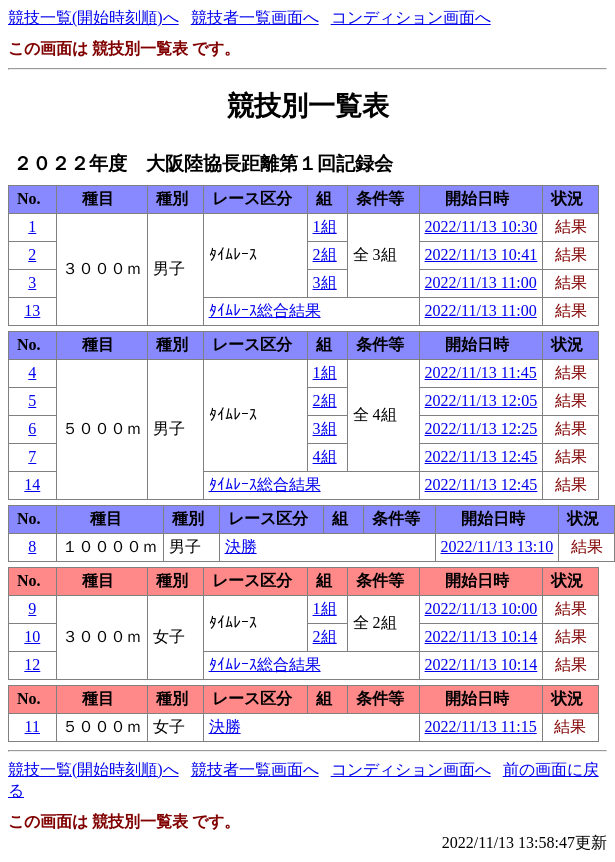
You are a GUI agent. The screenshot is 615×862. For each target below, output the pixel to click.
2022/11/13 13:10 (497, 546)
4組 (325, 456)
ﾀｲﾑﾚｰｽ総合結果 (265, 310)
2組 (325, 254)
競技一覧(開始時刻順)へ (93, 17)
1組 (325, 226)
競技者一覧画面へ (255, 17)
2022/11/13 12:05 (481, 400)
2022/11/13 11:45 (481, 372)
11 (32, 726)
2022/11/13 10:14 (481, 636)
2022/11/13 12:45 (481, 456)
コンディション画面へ (411, 17)
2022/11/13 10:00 (481, 608)
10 (32, 636)
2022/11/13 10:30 (481, 226)
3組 (325, 282)
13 (32, 310)
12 (32, 664)
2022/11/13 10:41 (481, 254)
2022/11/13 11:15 (481, 726)
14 (32, 484)
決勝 (241, 546)
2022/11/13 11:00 (481, 282)
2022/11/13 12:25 (481, 428)
